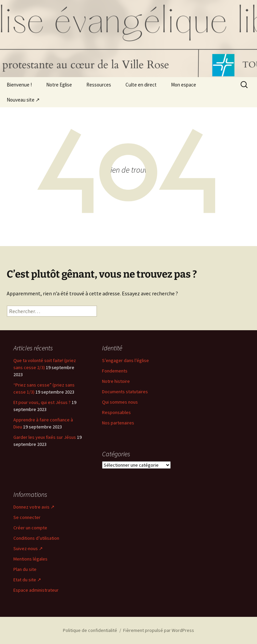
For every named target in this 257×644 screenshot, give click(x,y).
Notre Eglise (59, 85)
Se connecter (27, 517)
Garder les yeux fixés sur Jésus (45, 437)
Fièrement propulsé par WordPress (159, 630)
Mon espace (184, 85)
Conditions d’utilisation (36, 538)
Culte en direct (141, 85)
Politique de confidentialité (90, 630)
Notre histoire (116, 381)
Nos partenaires (118, 423)
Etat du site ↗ (27, 580)
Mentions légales (30, 559)
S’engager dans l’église (125, 360)
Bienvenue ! (19, 85)
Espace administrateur (36, 590)
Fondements (115, 371)
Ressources (99, 85)
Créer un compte (30, 528)
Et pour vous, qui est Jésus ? (42, 402)
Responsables (116, 412)
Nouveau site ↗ (23, 100)
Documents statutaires (125, 392)
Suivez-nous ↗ (28, 548)
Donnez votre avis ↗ (34, 507)
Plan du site (25, 569)
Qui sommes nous (120, 402)
